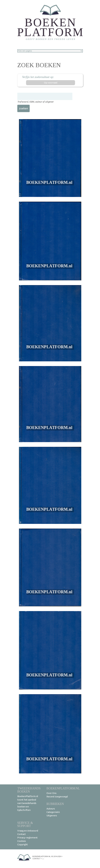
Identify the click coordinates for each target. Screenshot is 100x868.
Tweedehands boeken (29, 790)
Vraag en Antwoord (28, 831)
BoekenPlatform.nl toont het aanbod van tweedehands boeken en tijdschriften (28, 803)
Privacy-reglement (27, 838)
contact (36, 859)
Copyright (23, 844)
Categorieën (53, 812)
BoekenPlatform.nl (63, 788)
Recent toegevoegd (57, 797)
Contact (22, 834)
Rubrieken (55, 804)
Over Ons (51, 793)
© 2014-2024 (56, 856)
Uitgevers (52, 815)
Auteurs (51, 809)
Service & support (25, 824)
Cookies (22, 841)
